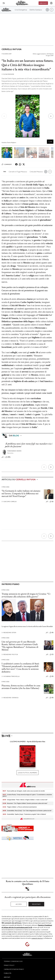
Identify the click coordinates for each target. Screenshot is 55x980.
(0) (51, 633)
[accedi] (51, 3)
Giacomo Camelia (9, 502)
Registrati (36, 904)
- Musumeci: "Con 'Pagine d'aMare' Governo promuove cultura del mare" (25, 803)
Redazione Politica (10, 654)
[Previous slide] (5, 116)
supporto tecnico (37, 938)
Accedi (19, 904)
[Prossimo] (51, 467)
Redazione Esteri (9, 633)
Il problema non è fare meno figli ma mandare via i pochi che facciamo (29, 445)
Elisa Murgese (8, 74)
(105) (8, 457)
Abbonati (43, 3)
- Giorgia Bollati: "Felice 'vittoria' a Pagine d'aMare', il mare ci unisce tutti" (25, 800)
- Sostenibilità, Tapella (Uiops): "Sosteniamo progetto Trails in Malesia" (24, 814)
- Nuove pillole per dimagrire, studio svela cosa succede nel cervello (24, 791)
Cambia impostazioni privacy (14, 969)
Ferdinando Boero (14, 451)
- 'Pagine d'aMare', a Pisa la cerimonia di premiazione (20, 807)
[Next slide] (50, 116)
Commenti (7, 164)
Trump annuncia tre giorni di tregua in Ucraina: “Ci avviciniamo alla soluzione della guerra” (26, 595)
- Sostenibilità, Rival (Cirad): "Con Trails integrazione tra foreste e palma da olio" (27, 811)
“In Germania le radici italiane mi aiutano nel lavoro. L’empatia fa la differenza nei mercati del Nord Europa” (21, 493)
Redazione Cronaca (10, 698)
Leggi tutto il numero (27, 773)
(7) (52, 655)
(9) (52, 676)
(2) (52, 502)
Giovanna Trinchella (10, 676)
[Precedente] (44, 467)
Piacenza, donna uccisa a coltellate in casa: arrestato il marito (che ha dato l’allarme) (21, 687)
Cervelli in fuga (12, 49)
